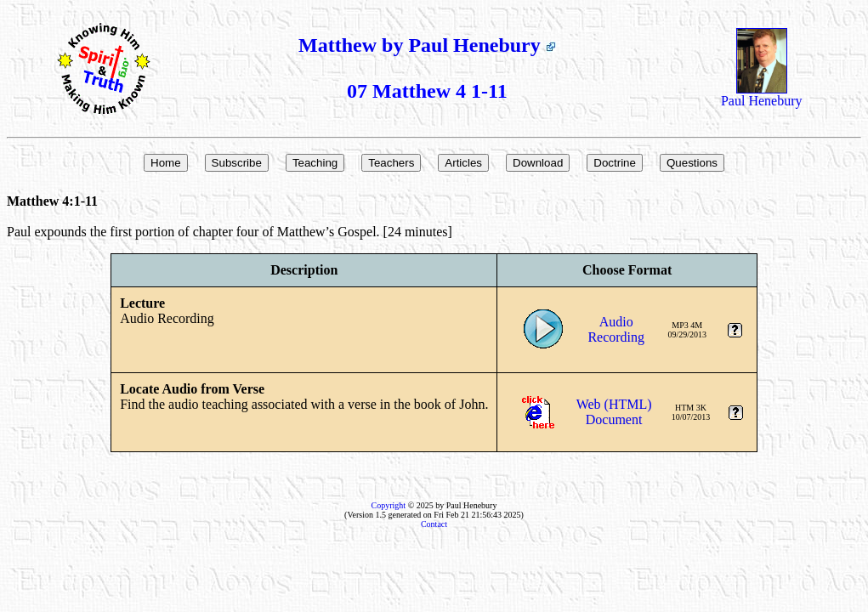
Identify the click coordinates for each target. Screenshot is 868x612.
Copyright (389, 505)
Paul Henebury (762, 95)
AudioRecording (616, 329)
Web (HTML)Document (614, 412)
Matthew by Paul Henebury (427, 45)
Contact (434, 524)
